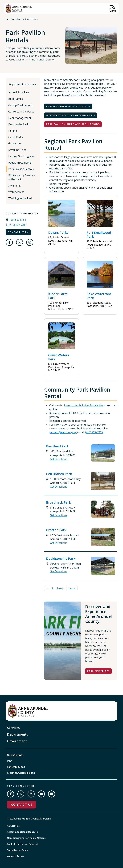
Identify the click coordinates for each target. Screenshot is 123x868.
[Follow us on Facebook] (9, 242)
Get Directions (59, 459)
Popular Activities (22, 84)
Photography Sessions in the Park (22, 177)
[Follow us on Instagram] (30, 242)
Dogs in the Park (18, 124)
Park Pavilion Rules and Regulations (73, 124)
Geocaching (15, 143)
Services (13, 728)
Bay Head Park (57, 446)
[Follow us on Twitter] (20, 242)
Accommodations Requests (22, 832)
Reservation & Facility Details (68, 106)
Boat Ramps (16, 99)
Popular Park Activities (24, 19)
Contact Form (18, 232)
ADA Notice (13, 826)
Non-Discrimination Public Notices (26, 838)
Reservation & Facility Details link (84, 405)
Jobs (10, 761)
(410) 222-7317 (18, 225)
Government (17, 741)
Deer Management (20, 118)
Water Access (16, 192)
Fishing (13, 131)
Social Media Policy (18, 850)
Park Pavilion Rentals (21, 169)
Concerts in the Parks (21, 112)
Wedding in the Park (20, 198)
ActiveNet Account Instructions (71, 115)
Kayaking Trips (17, 150)
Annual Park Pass (19, 92)
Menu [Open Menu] (113, 11)
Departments (18, 734)
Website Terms (15, 856)
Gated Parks (16, 137)
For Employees (16, 767)
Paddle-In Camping (20, 163)
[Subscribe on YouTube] (41, 794)
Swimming (14, 186)
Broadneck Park (59, 502)
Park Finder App (98, 671)
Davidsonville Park (61, 559)
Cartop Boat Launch (20, 105)
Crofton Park (56, 530)
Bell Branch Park (59, 474)
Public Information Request (23, 844)
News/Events (15, 755)
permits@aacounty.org (63, 432)
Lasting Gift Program (21, 156)
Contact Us (22, 804)
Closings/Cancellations (21, 773)
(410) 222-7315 (94, 432)
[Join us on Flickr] (52, 794)
